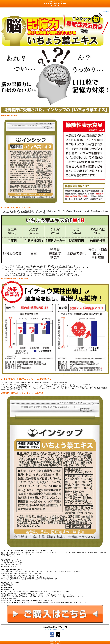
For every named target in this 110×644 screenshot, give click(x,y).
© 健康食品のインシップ (55, 642)
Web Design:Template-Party (55, 643)
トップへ (106, 11)
